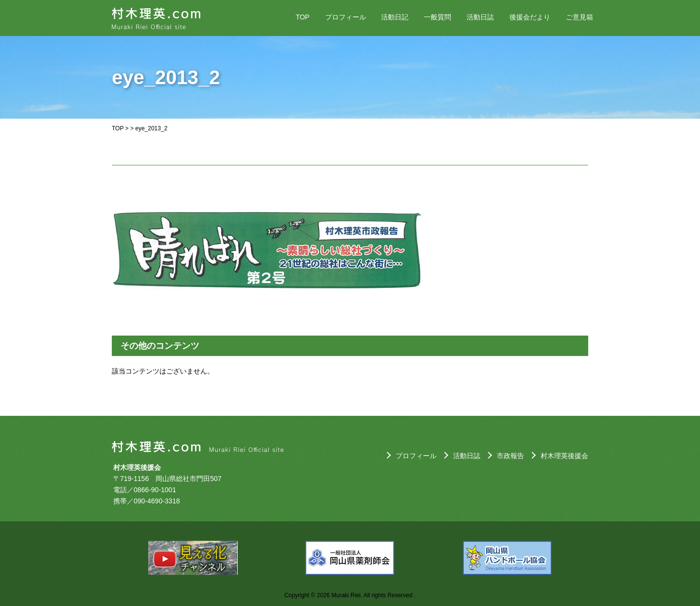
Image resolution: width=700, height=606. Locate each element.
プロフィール (346, 17)
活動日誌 (480, 17)
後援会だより (530, 17)
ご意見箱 (579, 17)
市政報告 (510, 456)
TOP (303, 17)
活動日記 (395, 17)
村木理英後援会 (564, 456)
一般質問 (437, 17)
